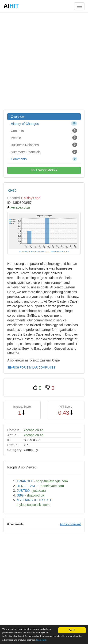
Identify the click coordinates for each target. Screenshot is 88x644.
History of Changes (44, 123)
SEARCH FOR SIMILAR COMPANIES (31, 368)
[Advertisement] (44, 61)
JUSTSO (23, 491)
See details (41, 640)
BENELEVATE (27, 486)
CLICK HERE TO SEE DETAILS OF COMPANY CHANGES (44, 251)
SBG (20, 495)
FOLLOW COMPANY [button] (44, 170)
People (44, 138)
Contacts (44, 131)
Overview (18, 117)
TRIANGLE (25, 481)
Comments (44, 159)
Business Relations (44, 145)
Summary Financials (44, 152)
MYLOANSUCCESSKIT (34, 500)
